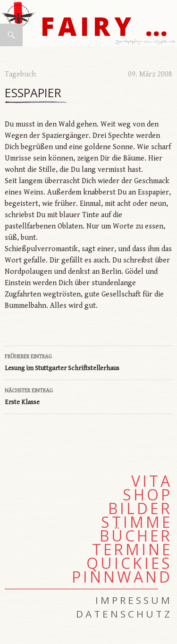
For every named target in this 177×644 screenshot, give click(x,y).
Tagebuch (20, 74)
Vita (152, 481)
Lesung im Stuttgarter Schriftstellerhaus (88, 362)
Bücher (136, 536)
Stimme (137, 522)
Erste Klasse (88, 396)
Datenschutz (124, 614)
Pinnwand (122, 577)
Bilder (140, 508)
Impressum (134, 600)
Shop (147, 495)
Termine (132, 550)
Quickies (129, 563)
